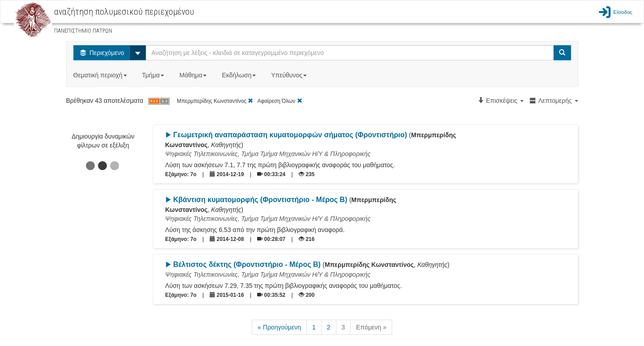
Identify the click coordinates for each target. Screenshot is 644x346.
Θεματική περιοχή (101, 75)
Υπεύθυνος (290, 75)
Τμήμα (154, 75)
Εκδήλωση (240, 75)
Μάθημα (194, 75)
